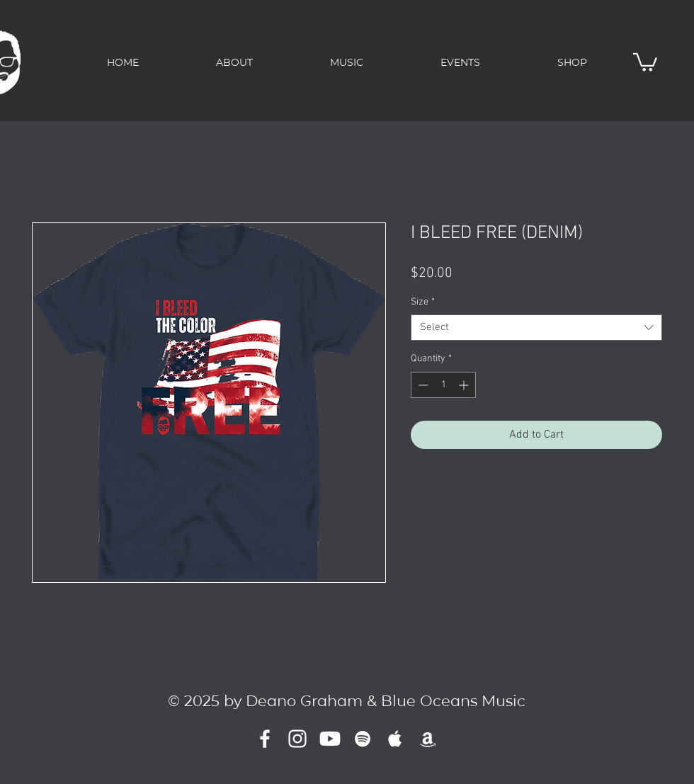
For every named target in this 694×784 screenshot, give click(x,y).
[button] (645, 61)
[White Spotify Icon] (363, 739)
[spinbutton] (443, 385)
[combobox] (536, 328)
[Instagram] (297, 739)
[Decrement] (422, 385)
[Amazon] (428, 739)
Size (423, 302)
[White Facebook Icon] (265, 739)
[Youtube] (330, 739)
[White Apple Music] (395, 739)
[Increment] (465, 385)
